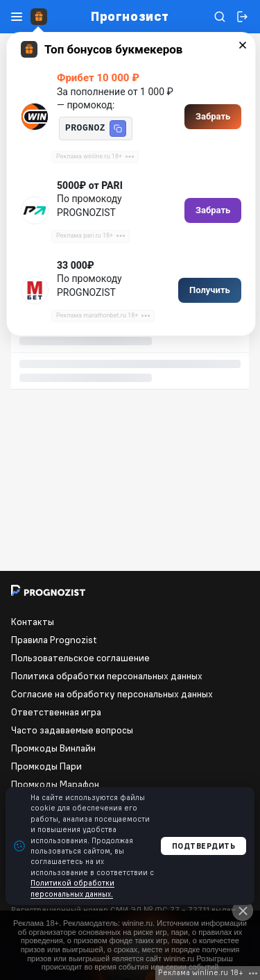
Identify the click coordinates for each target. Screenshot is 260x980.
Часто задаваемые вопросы (72, 730)
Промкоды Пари (46, 766)
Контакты (33, 622)
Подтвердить (204, 846)
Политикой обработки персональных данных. (72, 888)
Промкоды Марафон (55, 784)
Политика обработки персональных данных (107, 676)
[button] (118, 128)
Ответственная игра (56, 712)
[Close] (243, 911)
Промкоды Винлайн (53, 748)
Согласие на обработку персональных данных (112, 694)
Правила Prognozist (54, 640)
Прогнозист (130, 17)
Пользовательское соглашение (80, 658)
